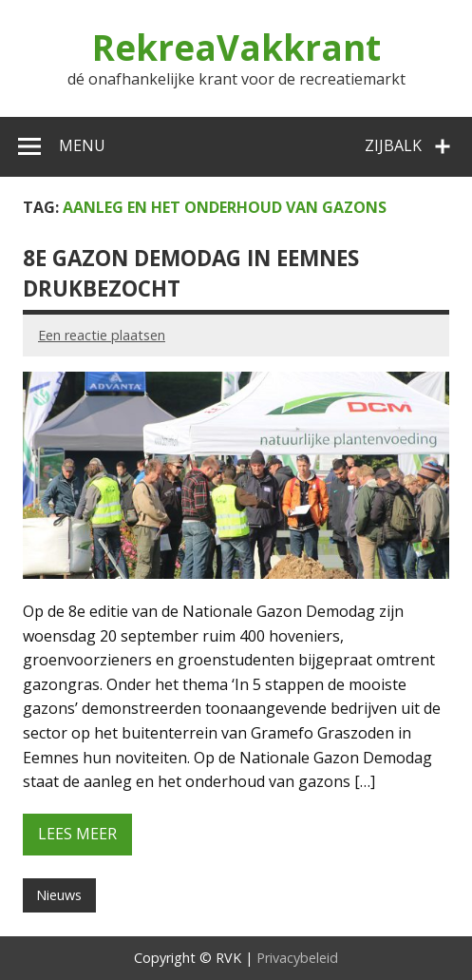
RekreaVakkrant (236, 48)
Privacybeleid (297, 958)
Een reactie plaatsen (102, 335)
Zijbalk (393, 145)
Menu (82, 145)
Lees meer (77, 834)
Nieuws (59, 895)
